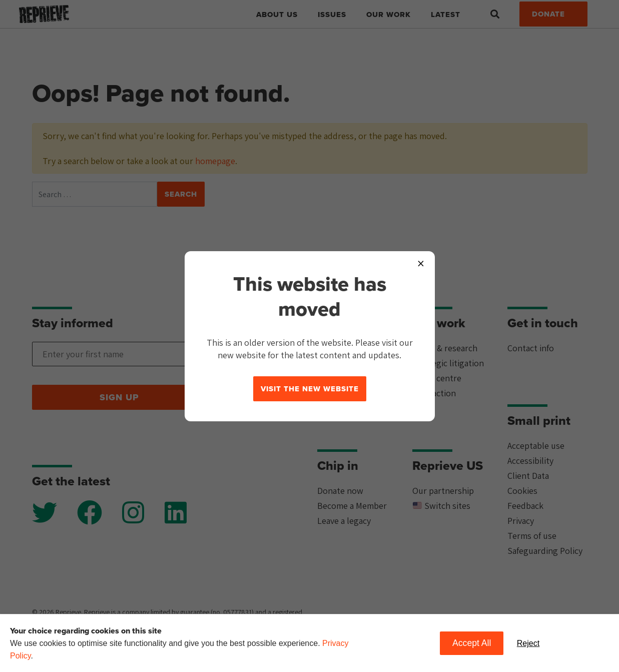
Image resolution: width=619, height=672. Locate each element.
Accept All (472, 643)
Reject (528, 643)
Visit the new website (310, 389)
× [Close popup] (421, 263)
